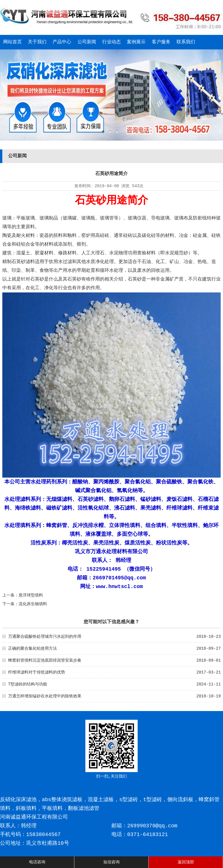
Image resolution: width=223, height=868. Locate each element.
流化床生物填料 (33, 604)
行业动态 (111, 42)
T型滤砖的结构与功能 (28, 684)
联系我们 (186, 42)
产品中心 (62, 42)
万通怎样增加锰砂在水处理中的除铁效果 (45, 696)
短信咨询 (111, 862)
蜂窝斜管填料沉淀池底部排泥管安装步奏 (45, 660)
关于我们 (37, 42)
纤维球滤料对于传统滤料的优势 (37, 672)
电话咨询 (37, 862)
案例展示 (136, 42)
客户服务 (161, 42)
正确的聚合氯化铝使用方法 (33, 649)
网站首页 (12, 42)
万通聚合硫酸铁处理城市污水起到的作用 (45, 637)
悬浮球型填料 (31, 595)
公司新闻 (87, 42)
